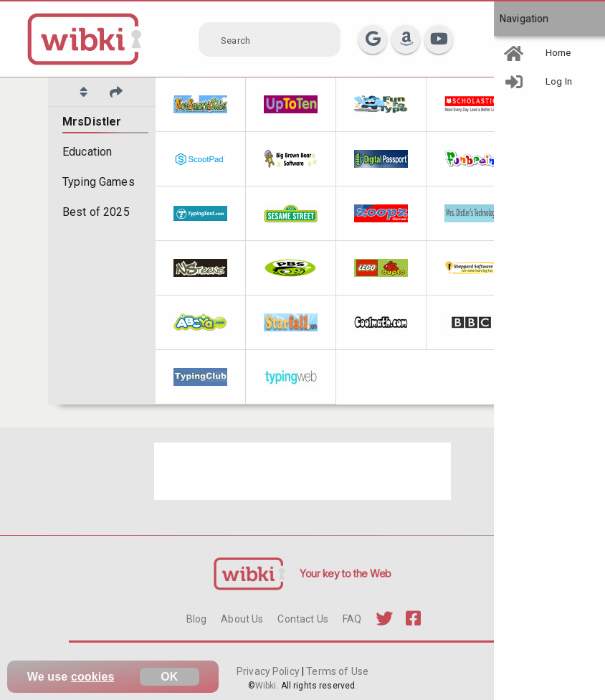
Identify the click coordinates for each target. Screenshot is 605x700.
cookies (93, 677)
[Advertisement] (302, 471)
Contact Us (302, 619)
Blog (197, 619)
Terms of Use (336, 671)
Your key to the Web (346, 573)
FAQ (352, 619)
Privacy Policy (269, 671)
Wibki (266, 686)
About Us (242, 619)
